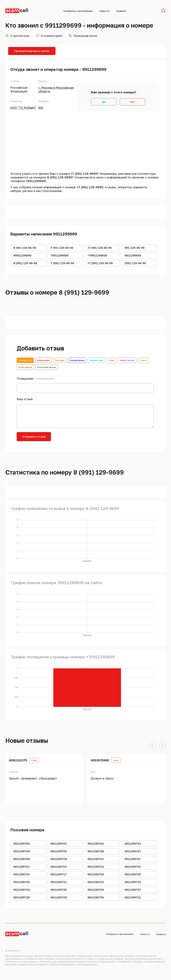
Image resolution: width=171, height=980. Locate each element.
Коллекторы (96, 360)
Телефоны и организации (78, 11)
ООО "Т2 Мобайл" (23, 108)
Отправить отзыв (34, 437)
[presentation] (80, 439)
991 (41, 108)
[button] (152, 746)
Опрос (144, 360)
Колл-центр (25, 367)
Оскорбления (77, 360)
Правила (121, 11)
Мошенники (43, 360)
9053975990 (100, 760)
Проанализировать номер (32, 51)
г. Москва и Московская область (56, 89)
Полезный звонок (47, 367)
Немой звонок (127, 360)
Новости (104, 11)
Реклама (60, 360)
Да (104, 102)
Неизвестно (25, 360)
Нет (133, 102)
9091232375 (18, 760)
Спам (111, 360)
